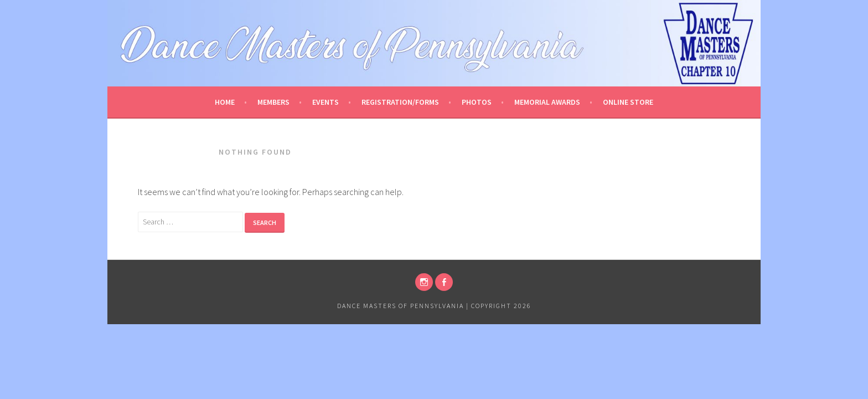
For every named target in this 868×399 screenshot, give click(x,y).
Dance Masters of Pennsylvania (401, 306)
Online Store (628, 102)
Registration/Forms (400, 102)
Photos (477, 102)
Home (225, 102)
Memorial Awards (547, 102)
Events (325, 102)
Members (273, 102)
